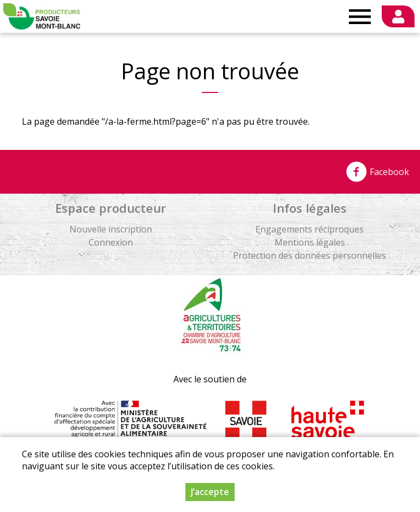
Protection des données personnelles (310, 255)
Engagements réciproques (310, 229)
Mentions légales (310, 242)
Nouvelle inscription (111, 229)
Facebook (377, 172)
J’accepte (210, 497)
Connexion (111, 242)
